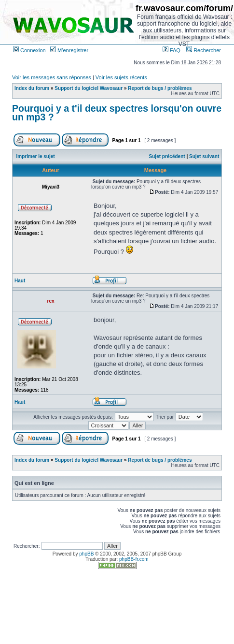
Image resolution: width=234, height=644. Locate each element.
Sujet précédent (167, 156)
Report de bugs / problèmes (160, 88)
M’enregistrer (69, 50)
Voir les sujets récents (121, 77)
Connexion (29, 50)
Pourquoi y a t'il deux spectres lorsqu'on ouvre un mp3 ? (117, 113)
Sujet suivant (204, 156)
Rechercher (204, 50)
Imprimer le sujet (36, 156)
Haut (20, 281)
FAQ (172, 50)
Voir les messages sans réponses (52, 77)
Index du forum (32, 88)
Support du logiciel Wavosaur (89, 88)
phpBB (86, 554)
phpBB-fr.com (134, 559)
